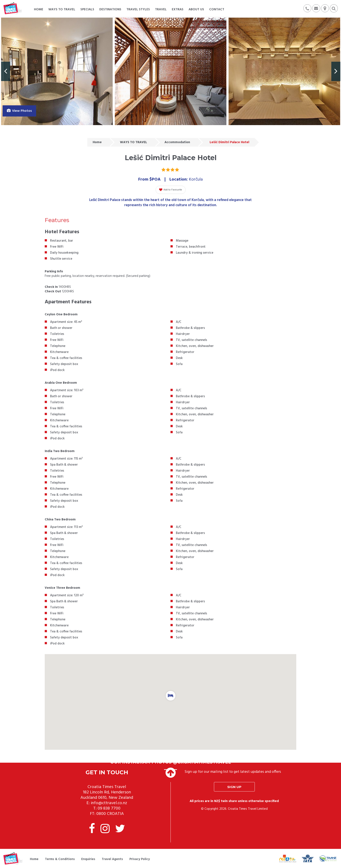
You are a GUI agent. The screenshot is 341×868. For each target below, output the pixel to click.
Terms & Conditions (60, 859)
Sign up (234, 787)
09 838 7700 (109, 808)
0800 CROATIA (110, 814)
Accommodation (177, 142)
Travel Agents (112, 859)
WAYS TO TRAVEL (134, 142)
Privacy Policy (140, 859)
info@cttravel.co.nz (109, 803)
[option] (57, 71)
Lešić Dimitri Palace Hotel (230, 142)
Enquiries (88, 859)
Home (97, 142)
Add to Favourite (171, 190)
